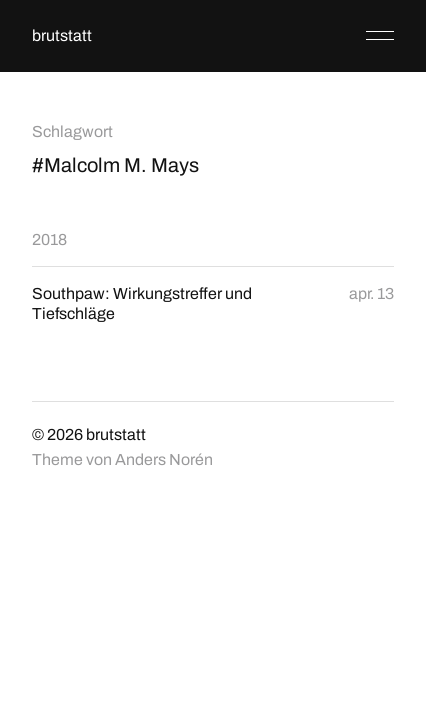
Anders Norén (164, 459)
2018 (49, 239)
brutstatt (62, 35)
